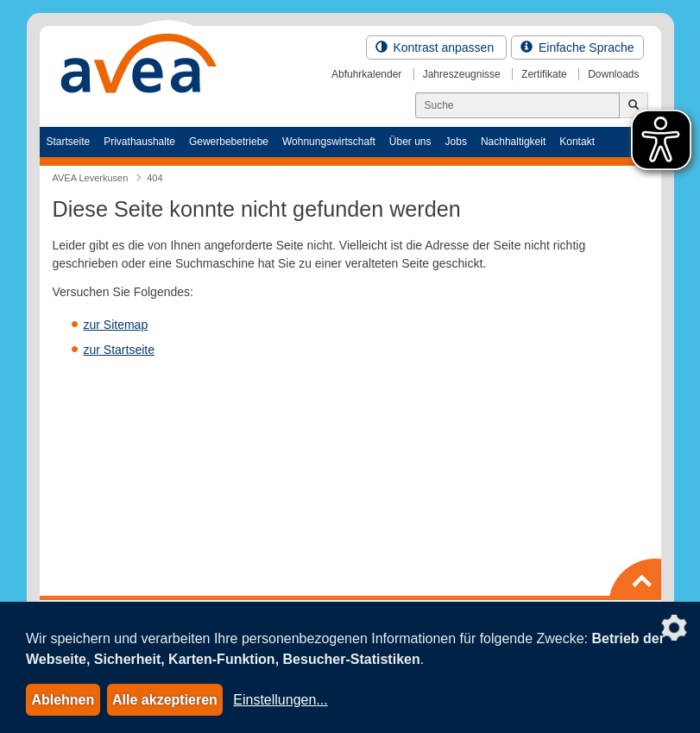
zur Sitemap (116, 325)
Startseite (69, 142)
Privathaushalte (139, 142)
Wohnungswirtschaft (329, 142)
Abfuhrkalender (366, 74)
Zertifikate (544, 74)
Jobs (456, 142)
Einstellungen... (280, 700)
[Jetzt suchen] (634, 105)
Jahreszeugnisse (462, 74)
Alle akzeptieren (165, 700)
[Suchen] (517, 105)
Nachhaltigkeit (513, 142)
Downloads (613, 74)
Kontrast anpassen (437, 47)
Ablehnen (63, 700)
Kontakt (577, 142)
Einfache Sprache (577, 47)
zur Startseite (119, 350)
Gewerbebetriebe (229, 142)
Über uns (410, 142)
